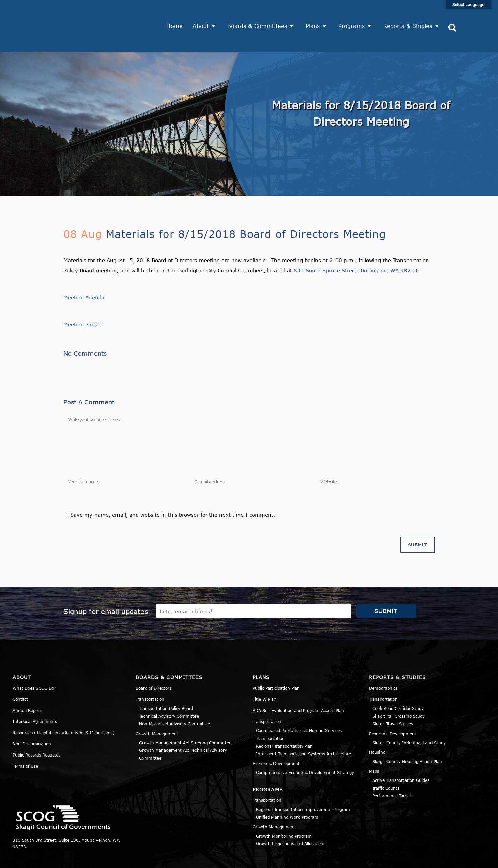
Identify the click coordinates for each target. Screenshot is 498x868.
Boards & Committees (260, 14)
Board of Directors (154, 663)
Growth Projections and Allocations (291, 818)
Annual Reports (28, 685)
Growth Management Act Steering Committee (185, 718)
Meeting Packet (83, 299)
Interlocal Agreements (35, 696)
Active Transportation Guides (401, 755)
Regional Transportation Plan (284, 721)
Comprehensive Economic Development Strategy (305, 747)
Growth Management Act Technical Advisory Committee (183, 729)
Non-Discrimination (32, 719)
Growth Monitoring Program (284, 811)
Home (177, 14)
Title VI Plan (265, 674)
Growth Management (157, 709)
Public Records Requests (36, 730)
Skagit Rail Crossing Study (399, 691)
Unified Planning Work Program (287, 792)
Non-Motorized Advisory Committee (175, 699)
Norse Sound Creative (232, 859)
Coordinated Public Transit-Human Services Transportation (299, 709)
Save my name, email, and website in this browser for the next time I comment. (173, 490)
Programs (354, 14)
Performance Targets (393, 771)
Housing (377, 727)
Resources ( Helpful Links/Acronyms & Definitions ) (63, 708)
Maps (374, 746)
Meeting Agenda (84, 272)
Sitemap (477, 859)
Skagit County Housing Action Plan (407, 736)
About (203, 14)
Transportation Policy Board (166, 683)
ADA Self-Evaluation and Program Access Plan (298, 685)
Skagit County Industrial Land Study (409, 718)
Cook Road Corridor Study (398, 683)
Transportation (150, 674)
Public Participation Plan (276, 663)
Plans (315, 14)
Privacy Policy (405, 859)
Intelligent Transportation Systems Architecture (304, 729)
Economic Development (276, 738)
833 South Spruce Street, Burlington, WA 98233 (356, 245)
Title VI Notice (444, 859)
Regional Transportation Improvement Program (303, 784)
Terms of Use (25, 741)
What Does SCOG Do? (34, 663)
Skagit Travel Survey (393, 699)
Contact (20, 674)
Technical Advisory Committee (169, 691)
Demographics (383, 663)
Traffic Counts (386, 763)
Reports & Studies (410, 14)
